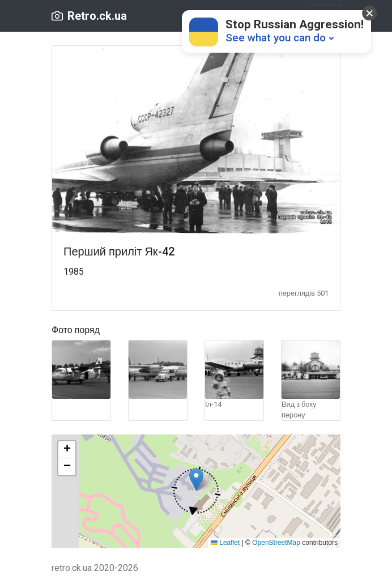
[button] (196, 491)
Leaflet (225, 543)
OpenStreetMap (276, 543)
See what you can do (276, 38)
